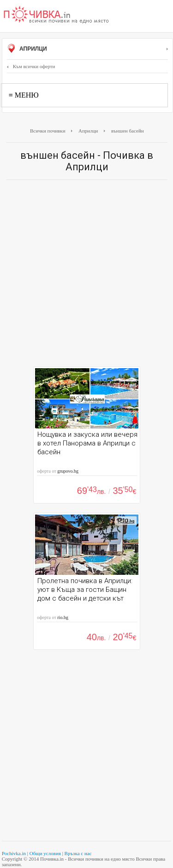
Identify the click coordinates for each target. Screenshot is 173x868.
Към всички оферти (31, 66)
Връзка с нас (78, 853)
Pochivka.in (14, 853)
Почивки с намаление (56, 15)
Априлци (87, 49)
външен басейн (128, 131)
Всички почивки (48, 131)
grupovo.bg (68, 471)
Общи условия (45, 853)
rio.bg (63, 617)
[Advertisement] (86, 275)
